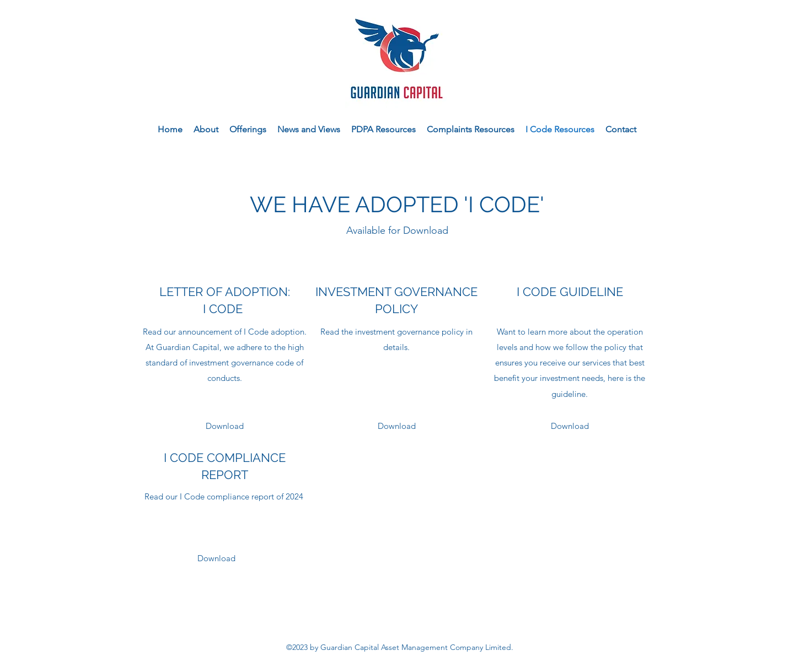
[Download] (225, 426)
